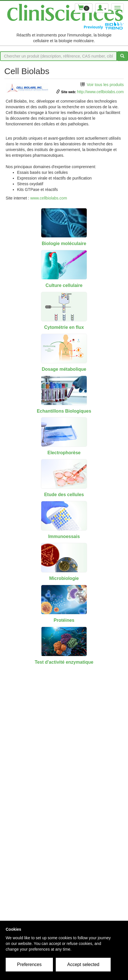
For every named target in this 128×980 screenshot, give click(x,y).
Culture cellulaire (64, 285)
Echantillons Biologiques (64, 411)
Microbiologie (64, 578)
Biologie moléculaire (64, 244)
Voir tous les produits (105, 85)
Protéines (64, 620)
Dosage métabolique (64, 369)
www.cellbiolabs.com (48, 198)
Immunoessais (64, 536)
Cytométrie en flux (64, 327)
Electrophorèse (64, 453)
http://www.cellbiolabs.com (100, 92)
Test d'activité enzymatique (64, 662)
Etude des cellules (64, 495)
